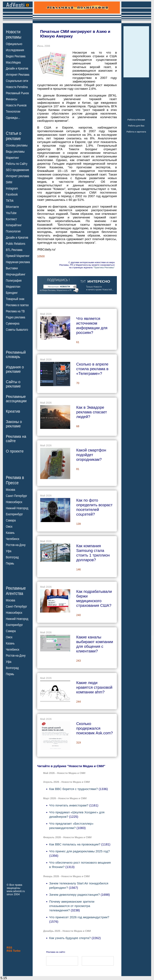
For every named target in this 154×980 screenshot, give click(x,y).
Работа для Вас (136, 126)
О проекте (15, 451)
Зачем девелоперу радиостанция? (75, 895)
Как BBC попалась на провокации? (75, 844)
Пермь (10, 563)
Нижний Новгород (17, 508)
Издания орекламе (15, 369)
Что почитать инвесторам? (69, 805)
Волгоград (12, 557)
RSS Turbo (14, 951)
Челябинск (13, 539)
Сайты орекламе (13, 384)
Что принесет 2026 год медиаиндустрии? (79, 917)
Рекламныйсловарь (16, 354)
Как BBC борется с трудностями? (73, 789)
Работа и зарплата (136, 132)
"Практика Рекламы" (104, 267)
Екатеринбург (14, 514)
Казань (10, 533)
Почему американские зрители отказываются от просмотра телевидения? (72, 906)
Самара (11, 520)
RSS (9, 948)
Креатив (13, 411)
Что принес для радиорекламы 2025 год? (79, 851)
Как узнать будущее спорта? (70, 938)
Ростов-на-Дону (16, 545)
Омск (9, 527)
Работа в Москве (136, 120)
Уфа (9, 551)
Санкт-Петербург (16, 496)
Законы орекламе (14, 424)
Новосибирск (14, 502)
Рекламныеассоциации (16, 399)
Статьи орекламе (14, 136)
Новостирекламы (14, 34)
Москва (10, 490)
